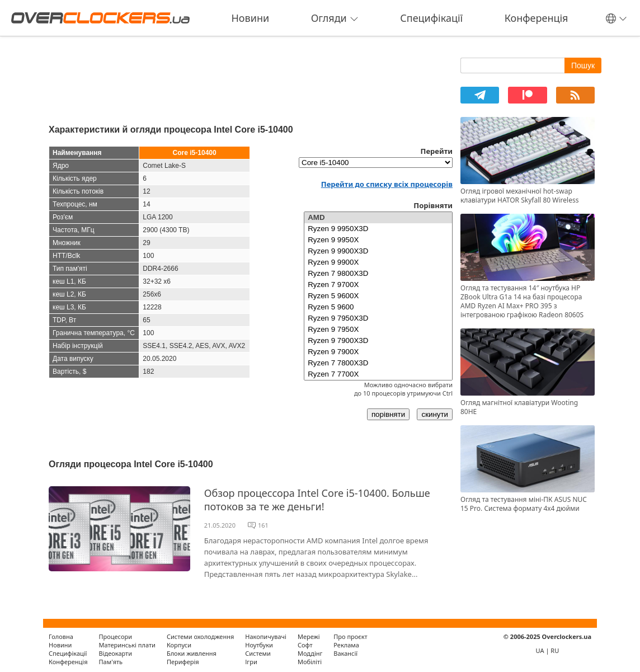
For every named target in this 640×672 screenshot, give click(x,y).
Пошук (583, 65)
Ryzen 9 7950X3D (378, 318)
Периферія (183, 662)
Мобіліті (310, 662)
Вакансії (345, 653)
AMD (378, 218)
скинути (435, 414)
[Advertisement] (251, 77)
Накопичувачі (266, 636)
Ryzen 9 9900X (378, 262)
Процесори (116, 636)
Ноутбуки (259, 645)
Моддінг (310, 653)
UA (540, 650)
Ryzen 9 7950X (378, 330)
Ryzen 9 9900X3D (378, 251)
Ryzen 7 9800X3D (378, 274)
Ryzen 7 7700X (378, 374)
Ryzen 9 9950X (378, 240)
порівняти (388, 414)
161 (263, 525)
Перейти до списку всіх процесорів (387, 184)
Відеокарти (116, 653)
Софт (305, 645)
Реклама (346, 645)
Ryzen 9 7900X (378, 352)
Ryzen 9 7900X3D (378, 341)
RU (555, 650)
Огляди (335, 18)
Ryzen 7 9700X (378, 285)
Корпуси (179, 645)
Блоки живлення (192, 653)
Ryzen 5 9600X (378, 296)
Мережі (309, 636)
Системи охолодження (200, 636)
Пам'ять (111, 662)
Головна (61, 636)
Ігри (251, 662)
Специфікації (431, 18)
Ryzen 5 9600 (378, 307)
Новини (251, 18)
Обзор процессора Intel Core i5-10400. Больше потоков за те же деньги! (317, 500)
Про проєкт (350, 636)
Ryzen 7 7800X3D (378, 363)
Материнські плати (127, 645)
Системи (258, 653)
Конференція (537, 18)
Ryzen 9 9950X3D (378, 229)
